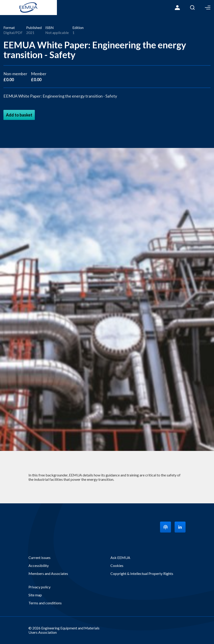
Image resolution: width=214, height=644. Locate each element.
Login (177, 8)
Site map (35, 595)
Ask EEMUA (120, 557)
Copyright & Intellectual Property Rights (142, 573)
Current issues (39, 557)
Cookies (117, 565)
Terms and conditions (45, 603)
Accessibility (39, 565)
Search (192, 8)
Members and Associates (48, 573)
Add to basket (19, 115)
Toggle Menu (208, 8)
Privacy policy (39, 587)
